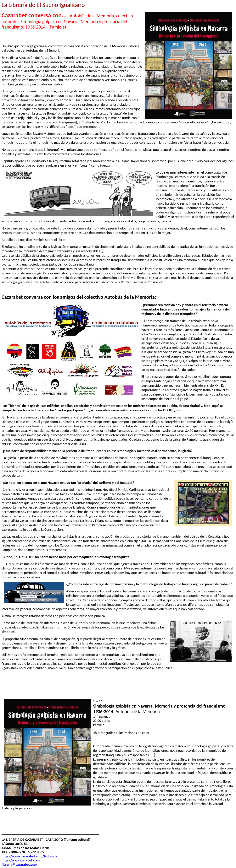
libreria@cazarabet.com (19, 864)
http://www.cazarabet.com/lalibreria (29, 856)
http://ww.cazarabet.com (21, 860)
